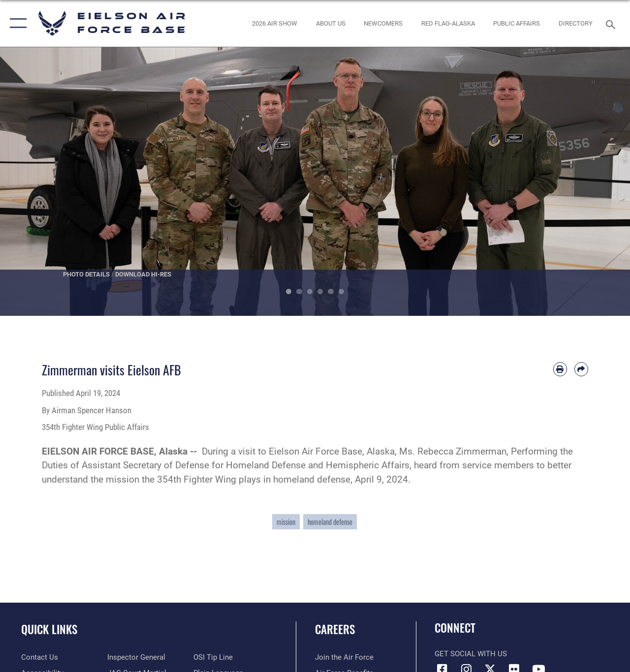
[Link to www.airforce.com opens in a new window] (344, 657)
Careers (335, 629)
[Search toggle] (612, 23)
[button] (16, 23)
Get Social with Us (471, 654)
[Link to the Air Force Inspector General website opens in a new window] (136, 657)
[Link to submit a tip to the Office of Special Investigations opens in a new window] (213, 657)
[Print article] (560, 369)
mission (286, 522)
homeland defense (330, 522)
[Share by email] (581, 369)
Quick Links (49, 629)
